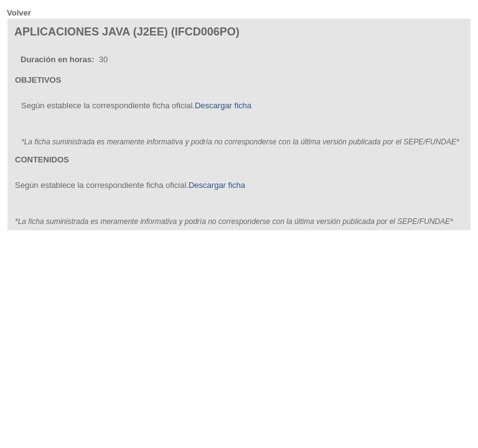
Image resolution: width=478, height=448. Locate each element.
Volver (19, 13)
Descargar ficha (223, 105)
